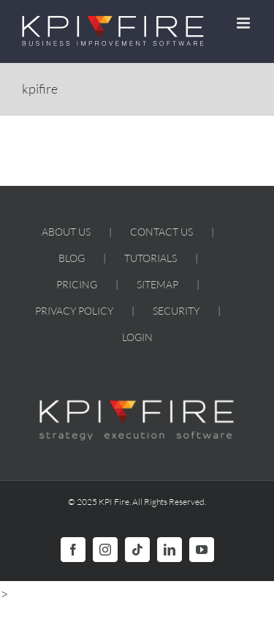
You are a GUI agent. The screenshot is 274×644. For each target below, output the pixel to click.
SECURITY (176, 311)
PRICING (77, 284)
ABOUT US (66, 232)
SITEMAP (157, 284)
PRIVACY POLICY (74, 311)
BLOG (72, 258)
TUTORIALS (151, 258)
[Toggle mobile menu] (244, 23)
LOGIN (137, 337)
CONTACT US (161, 232)
